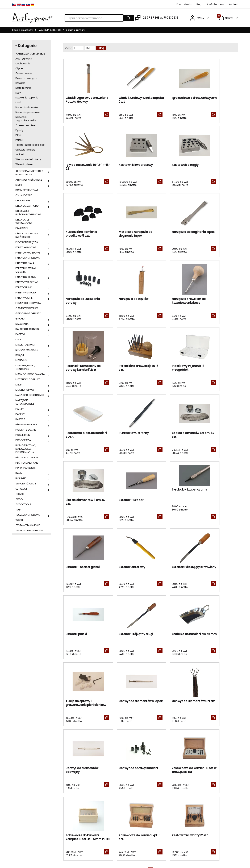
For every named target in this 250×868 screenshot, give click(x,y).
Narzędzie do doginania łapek (83, 234)
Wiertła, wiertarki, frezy (28, 159)
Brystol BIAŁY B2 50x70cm (111, 740)
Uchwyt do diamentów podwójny (171, 571)
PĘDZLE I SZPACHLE (26, 425)
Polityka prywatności (69, 821)
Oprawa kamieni (25, 125)
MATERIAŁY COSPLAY (28, 379)
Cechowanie (23, 64)
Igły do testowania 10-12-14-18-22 (217, 100)
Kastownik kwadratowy (83, 165)
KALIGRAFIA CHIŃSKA (28, 329)
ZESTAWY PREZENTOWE (29, 530)
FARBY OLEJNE (24, 287)
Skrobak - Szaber (211, 367)
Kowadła (20, 83)
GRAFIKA (20, 319)
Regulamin (63, 806)
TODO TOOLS (23, 504)
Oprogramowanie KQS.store (193, 853)
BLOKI (19, 185)
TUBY (18, 510)
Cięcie (19, 68)
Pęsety (19, 130)
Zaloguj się (158, 801)
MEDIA (19, 385)
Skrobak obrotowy (168, 435)
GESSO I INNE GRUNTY (28, 313)
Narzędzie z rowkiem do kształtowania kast (216, 234)
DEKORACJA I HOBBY (28, 206)
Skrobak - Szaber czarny (83, 424)
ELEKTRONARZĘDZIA (27, 242)
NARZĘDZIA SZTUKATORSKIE (25, 402)
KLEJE (18, 339)
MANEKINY (21, 360)
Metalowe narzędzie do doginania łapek (216, 167)
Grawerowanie (24, 73)
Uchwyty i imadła (25, 150)
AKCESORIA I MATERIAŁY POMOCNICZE (29, 173)
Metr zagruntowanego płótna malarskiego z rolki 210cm (83, 746)
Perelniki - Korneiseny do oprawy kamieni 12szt (83, 302)
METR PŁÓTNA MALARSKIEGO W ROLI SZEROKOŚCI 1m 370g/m (224, 744)
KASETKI (20, 334)
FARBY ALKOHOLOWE (28, 258)
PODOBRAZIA (23, 440)
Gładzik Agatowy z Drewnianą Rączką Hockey (79, 102)
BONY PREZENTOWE (27, 190)
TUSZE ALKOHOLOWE (28, 515)
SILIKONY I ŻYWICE (26, 484)
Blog (199, 4)
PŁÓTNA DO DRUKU (27, 458)
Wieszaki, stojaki (24, 164)
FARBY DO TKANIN (26, 277)
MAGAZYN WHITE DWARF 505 (139, 740)
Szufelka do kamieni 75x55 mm (169, 504)
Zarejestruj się (160, 806)
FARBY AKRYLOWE (26, 247)
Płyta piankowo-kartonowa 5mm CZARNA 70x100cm (54, 744)
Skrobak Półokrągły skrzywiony (213, 437)
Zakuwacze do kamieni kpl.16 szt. (171, 639)
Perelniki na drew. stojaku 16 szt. (128, 302)
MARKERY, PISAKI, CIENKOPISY (25, 367)
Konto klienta (184, 4)
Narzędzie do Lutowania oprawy (127, 234)
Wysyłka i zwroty (66, 816)
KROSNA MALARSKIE (27, 350)
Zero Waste (111, 806)
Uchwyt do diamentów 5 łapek (83, 571)
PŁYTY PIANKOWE (26, 468)
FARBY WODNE (24, 298)
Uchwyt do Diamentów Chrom (127, 571)
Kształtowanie (23, 88)
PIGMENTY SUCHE (26, 430)
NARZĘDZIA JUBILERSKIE (50, 30)
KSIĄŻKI (20, 355)
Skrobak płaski (76, 502)
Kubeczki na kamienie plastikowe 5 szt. (170, 167)
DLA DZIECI (22, 228)
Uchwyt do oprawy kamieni (213, 571)
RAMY (19, 473)
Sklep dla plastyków (23, 30)
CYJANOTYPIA (24, 195)
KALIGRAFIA (22, 324)
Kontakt (233, 4)
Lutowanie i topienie (27, 98)
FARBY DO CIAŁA (25, 263)
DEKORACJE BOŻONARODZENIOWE (28, 213)
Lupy (18, 93)
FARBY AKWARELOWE (28, 253)
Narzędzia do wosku (27, 107)
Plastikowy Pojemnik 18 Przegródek (171, 302)
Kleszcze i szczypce (26, 78)
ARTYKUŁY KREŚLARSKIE (29, 180)
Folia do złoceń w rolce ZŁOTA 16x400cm (26, 742)
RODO (108, 801)
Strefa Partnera (215, 4)
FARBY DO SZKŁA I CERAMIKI (26, 270)
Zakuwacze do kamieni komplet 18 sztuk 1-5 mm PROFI (128, 641)
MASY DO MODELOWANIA (30, 374)
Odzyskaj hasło (160, 811)
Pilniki (18, 135)
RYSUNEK (21, 478)
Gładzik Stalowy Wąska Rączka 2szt (127, 100)
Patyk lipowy (168, 738)
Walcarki (20, 155)
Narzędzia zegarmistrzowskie (26, 119)
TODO (19, 499)
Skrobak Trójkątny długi (127, 502)
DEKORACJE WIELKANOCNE (24, 221)
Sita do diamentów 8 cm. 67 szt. (173, 369)
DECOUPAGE (23, 201)
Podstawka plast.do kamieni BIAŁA (214, 302)
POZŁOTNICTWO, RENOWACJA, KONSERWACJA (26, 449)
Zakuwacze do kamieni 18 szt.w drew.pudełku (82, 639)
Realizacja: (224, 853)
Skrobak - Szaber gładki (127, 435)
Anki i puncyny (24, 59)
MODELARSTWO (25, 390)
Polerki (19, 140)
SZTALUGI (21, 489)
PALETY (20, 409)
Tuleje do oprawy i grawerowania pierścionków (212, 506)
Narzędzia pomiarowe (28, 112)
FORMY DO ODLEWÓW (28, 303)
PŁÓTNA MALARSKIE (27, 463)
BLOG (107, 811)
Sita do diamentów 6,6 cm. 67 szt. (126, 369)
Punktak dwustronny (81, 367)
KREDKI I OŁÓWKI (25, 345)
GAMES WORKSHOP (27, 308)
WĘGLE (19, 520)
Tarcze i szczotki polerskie (30, 145)
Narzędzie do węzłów (169, 233)
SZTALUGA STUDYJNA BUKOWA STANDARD (196, 744)
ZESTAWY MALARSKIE (28, 525)
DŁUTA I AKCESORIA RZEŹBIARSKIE (27, 235)
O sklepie (62, 801)
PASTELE (20, 419)
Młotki (19, 102)
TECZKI (19, 494)
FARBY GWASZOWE (27, 282)
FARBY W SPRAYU (26, 293)
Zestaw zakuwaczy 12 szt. (217, 637)
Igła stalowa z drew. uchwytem (169, 100)
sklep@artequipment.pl (25, 811)
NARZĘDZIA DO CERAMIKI (30, 395)
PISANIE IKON (23, 435)
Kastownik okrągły (124, 165)
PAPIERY (20, 414)
